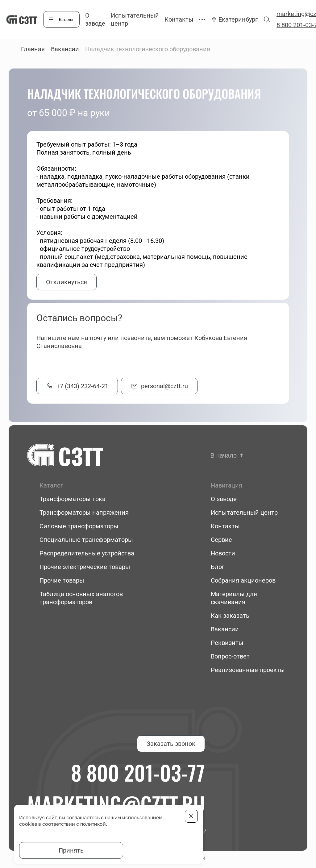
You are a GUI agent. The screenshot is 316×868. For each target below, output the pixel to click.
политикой (93, 824)
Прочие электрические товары (85, 567)
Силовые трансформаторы (79, 526)
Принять (71, 850)
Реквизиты (227, 643)
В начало (224, 455)
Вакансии (65, 49)
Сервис (221, 540)
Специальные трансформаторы (86, 540)
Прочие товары (62, 580)
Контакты (179, 19)
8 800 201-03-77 (138, 772)
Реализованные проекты (248, 670)
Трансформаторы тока (73, 499)
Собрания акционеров (243, 580)
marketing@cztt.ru (116, 804)
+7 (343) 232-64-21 (82, 386)
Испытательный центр (244, 513)
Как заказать (230, 616)
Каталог (66, 20)
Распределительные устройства (87, 553)
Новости (223, 553)
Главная (33, 49)
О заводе (224, 499)
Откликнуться (67, 282)
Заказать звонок (171, 744)
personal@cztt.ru (164, 386)
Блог (218, 567)
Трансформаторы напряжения (84, 513)
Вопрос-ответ (230, 656)
